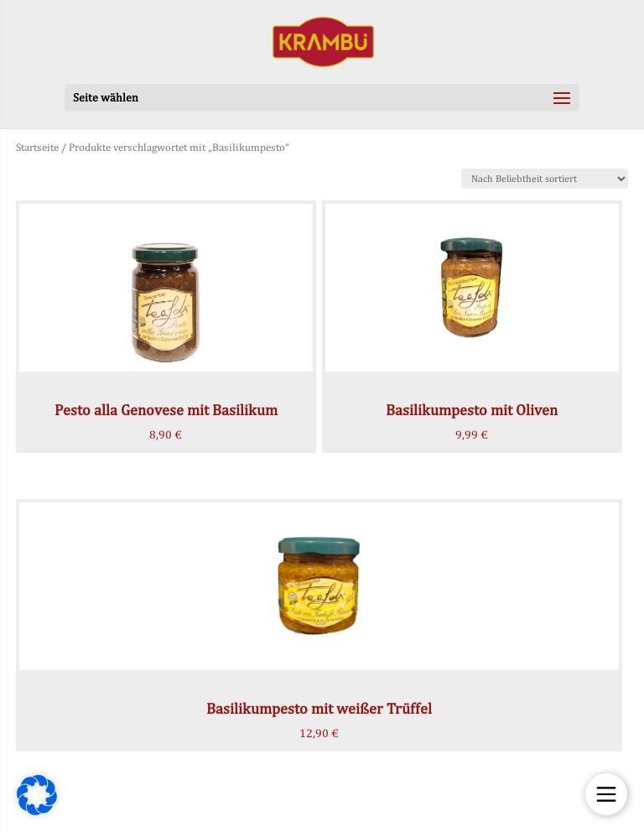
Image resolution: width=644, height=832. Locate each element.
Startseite (37, 147)
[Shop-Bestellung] (545, 179)
